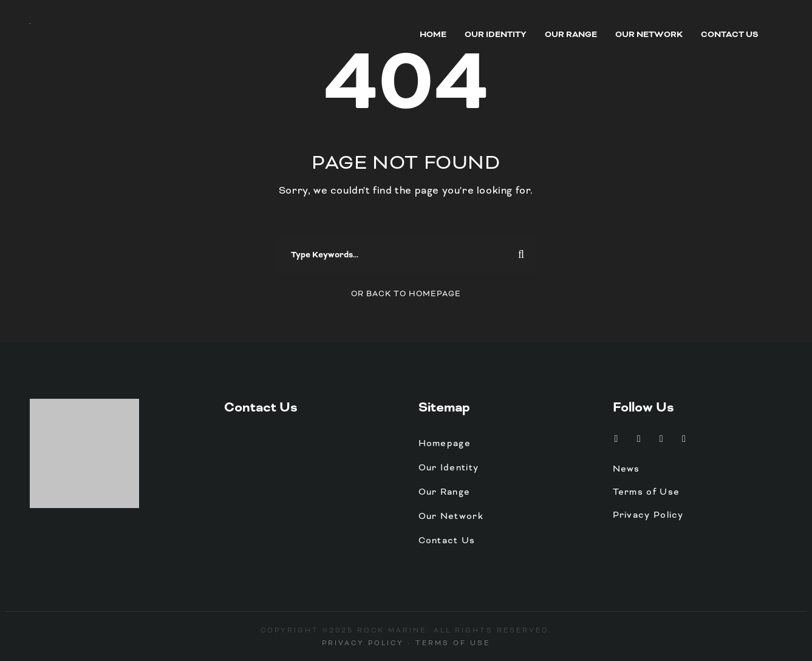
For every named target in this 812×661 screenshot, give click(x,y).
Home (433, 35)
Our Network (649, 35)
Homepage (445, 443)
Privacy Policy (648, 515)
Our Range (571, 35)
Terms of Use (647, 492)
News (626, 469)
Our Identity (496, 35)
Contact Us (730, 35)
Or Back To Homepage (406, 294)
